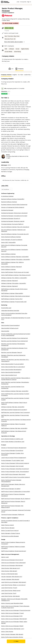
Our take (20, 75)
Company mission (6, 75)
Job (11, 69)
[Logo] (5, 2)
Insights (14, 75)
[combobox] (2, 189)
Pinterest (6, 11)
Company (19, 69)
